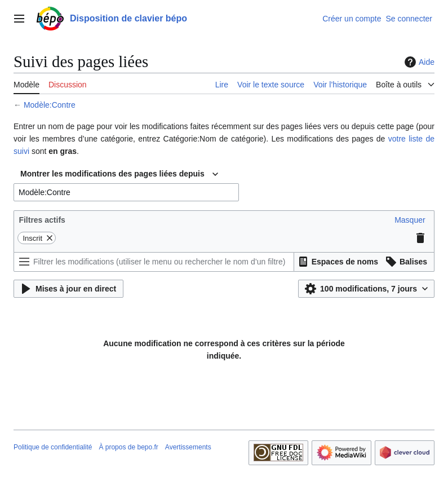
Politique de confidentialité (53, 447)
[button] (410, 220)
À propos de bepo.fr (128, 447)
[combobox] (119, 174)
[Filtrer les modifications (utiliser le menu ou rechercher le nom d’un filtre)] (154, 262)
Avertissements (188, 447)
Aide (418, 62)
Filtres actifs (42, 220)
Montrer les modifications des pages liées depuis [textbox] (112, 174)
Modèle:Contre (50, 105)
